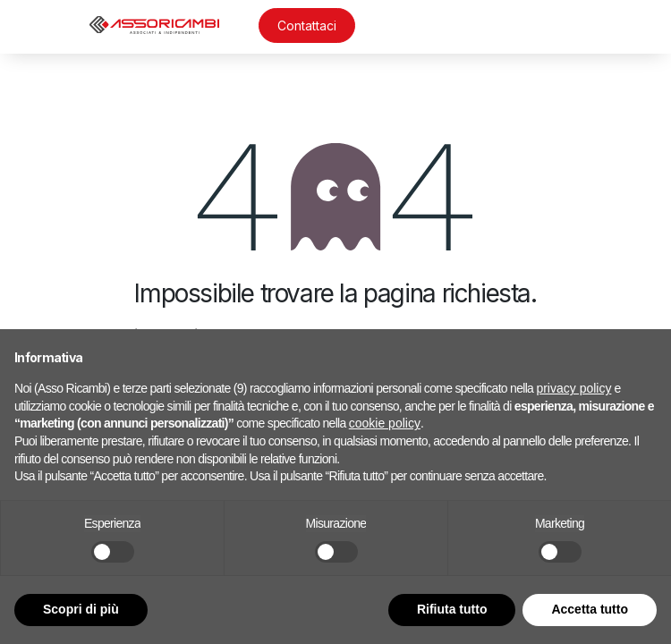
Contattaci (307, 25)
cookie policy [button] (385, 423)
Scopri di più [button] (81, 609)
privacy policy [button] (573, 388)
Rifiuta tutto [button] (452, 609)
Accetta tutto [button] (590, 609)
